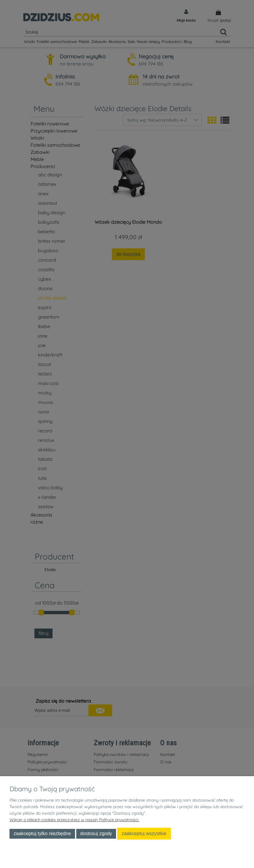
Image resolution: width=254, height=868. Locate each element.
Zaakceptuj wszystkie (144, 833)
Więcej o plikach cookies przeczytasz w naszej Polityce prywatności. (74, 820)
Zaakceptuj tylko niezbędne (42, 833)
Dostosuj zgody (96, 833)
